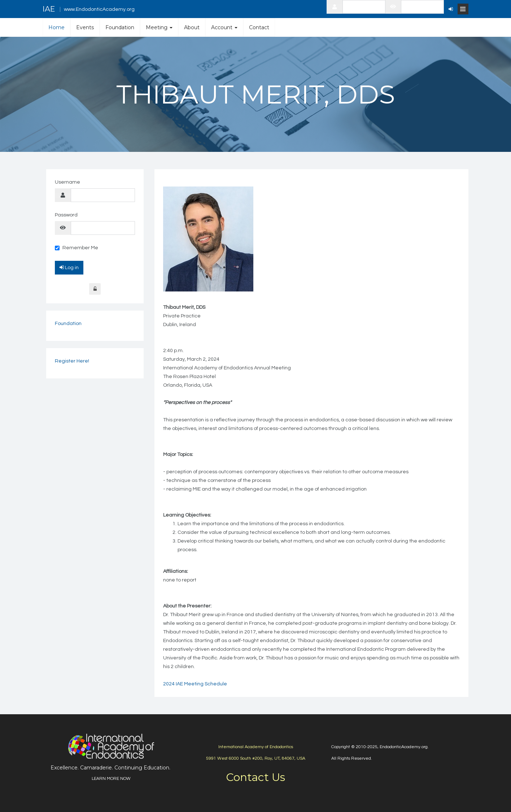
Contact (259, 27)
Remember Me (77, 248)
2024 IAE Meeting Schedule (195, 684)
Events (85, 27)
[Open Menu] (463, 9)
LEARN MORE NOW (111, 779)
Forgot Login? (95, 289)
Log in (69, 267)
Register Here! (72, 361)
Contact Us (255, 777)
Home (56, 27)
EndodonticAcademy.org (404, 747)
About (192, 27)
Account (224, 27)
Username (67, 182)
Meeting (159, 27)
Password (66, 215)
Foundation (120, 27)
